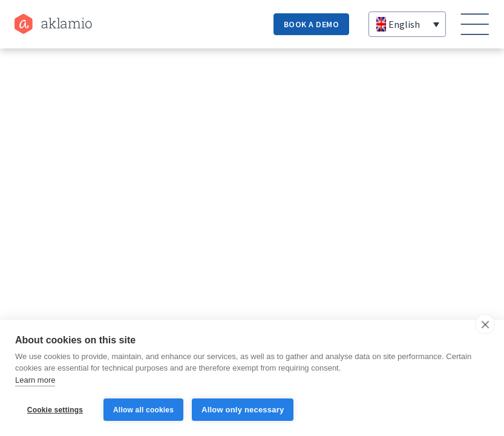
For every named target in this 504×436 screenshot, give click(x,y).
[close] (485, 324)
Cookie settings (55, 410)
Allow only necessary (243, 410)
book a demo (312, 24)
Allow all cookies (143, 410)
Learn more (35, 380)
